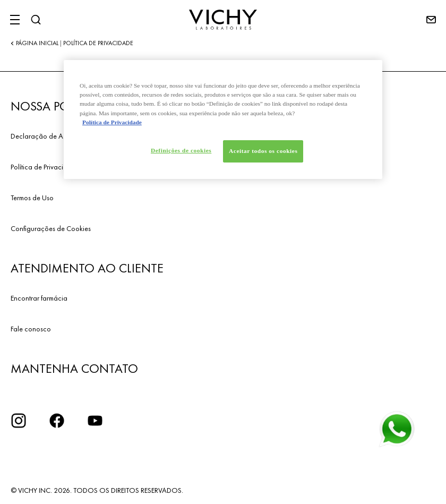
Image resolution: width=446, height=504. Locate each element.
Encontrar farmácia (39, 298)
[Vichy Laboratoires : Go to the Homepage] (223, 20)
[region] (223, 119)
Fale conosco (31, 329)
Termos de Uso (32, 198)
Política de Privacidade (45, 167)
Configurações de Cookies (51, 228)
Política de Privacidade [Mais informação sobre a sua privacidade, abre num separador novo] (112, 122)
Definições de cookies (181, 150)
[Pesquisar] (36, 20)
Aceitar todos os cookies (263, 151)
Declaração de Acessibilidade (57, 136)
